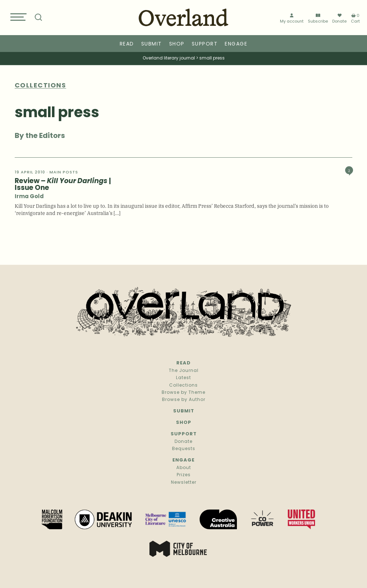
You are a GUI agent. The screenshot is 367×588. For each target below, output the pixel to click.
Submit (152, 44)
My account (292, 19)
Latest (183, 378)
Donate (339, 19)
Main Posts (64, 173)
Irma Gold (29, 197)
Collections (183, 386)
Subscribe (318, 19)
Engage (236, 44)
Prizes (184, 475)
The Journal (184, 371)
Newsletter (184, 483)
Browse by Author (184, 400)
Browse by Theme (183, 393)
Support (205, 44)
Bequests (184, 449)
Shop (177, 44)
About (184, 468)
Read (127, 44)
